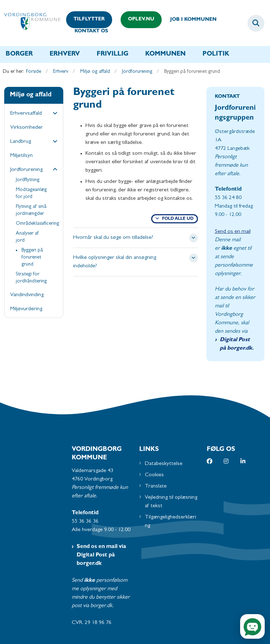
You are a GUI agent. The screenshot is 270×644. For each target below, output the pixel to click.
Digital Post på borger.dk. (237, 344)
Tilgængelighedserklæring (171, 522)
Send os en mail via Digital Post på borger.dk (101, 555)
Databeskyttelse (164, 464)
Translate (156, 486)
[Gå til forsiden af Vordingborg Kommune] (30, 23)
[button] (53, 114)
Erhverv (65, 55)
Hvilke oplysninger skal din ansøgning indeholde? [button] (115, 262)
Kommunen (165, 55)
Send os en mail (233, 232)
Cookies (154, 475)
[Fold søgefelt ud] (256, 23)
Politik (216, 55)
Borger (19, 55)
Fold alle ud (178, 219)
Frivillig (112, 55)
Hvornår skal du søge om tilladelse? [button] (113, 238)
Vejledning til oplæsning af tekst (171, 502)
